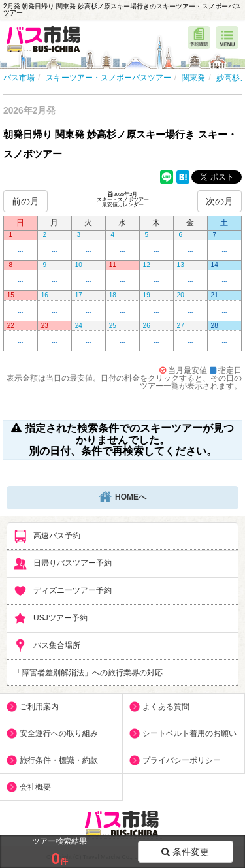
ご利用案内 (39, 707)
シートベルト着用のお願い (189, 733)
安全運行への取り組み (59, 733)
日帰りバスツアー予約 (63, 564)
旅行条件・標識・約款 (59, 760)
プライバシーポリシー (182, 760)
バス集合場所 (47, 646)
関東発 (193, 78)
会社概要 (35, 787)
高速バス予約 (47, 536)
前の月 (25, 201)
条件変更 (185, 852)
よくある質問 (166, 707)
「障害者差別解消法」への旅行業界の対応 (88, 673)
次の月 (220, 201)
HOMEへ (122, 498)
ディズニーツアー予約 (63, 591)
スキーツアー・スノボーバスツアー (108, 78)
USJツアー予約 (51, 619)
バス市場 (19, 78)
